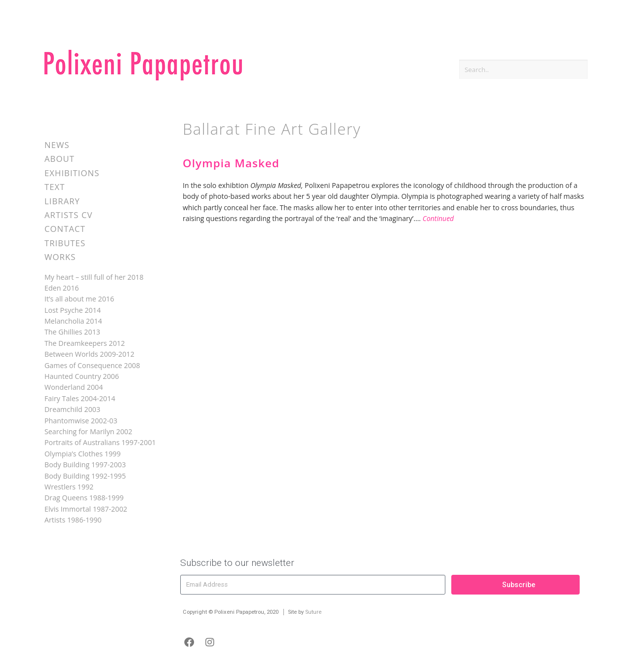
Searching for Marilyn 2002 (88, 431)
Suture (313, 612)
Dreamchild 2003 (72, 409)
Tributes (65, 243)
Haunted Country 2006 (82, 376)
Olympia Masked (231, 163)
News (57, 145)
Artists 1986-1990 (73, 520)
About (59, 159)
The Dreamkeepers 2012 (85, 343)
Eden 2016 (62, 288)
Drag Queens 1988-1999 (84, 498)
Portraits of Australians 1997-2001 (100, 442)
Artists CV (68, 215)
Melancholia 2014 (73, 321)
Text (55, 187)
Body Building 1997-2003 (85, 465)
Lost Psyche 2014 (73, 310)
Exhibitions (72, 173)
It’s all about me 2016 (79, 299)
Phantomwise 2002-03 (81, 421)
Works (60, 257)
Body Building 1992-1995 (85, 476)
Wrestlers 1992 (69, 487)
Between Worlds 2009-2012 (89, 354)
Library (62, 201)
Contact (65, 229)
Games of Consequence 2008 (92, 365)
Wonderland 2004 (74, 387)
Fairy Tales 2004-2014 (80, 398)
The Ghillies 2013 (72, 332)
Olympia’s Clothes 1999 (82, 454)
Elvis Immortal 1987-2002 (86, 509)
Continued (438, 218)
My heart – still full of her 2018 (94, 277)
